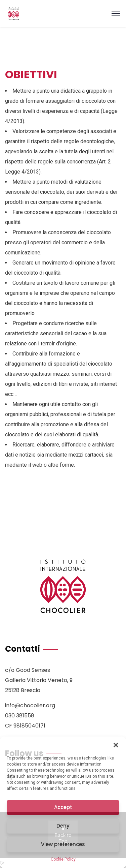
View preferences (63, 844)
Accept (63, 807)
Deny (63, 826)
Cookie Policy (63, 859)
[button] (116, 745)
